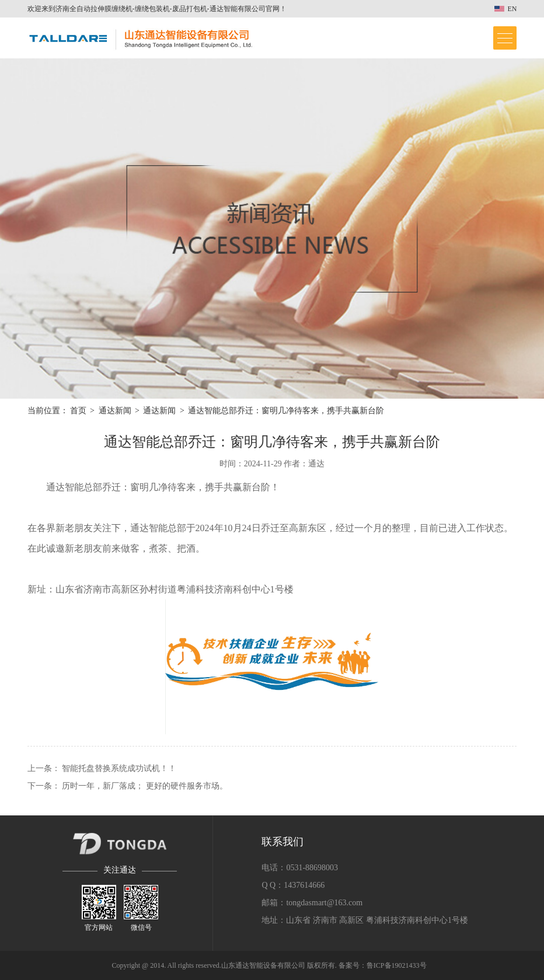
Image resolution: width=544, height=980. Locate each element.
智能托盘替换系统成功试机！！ (119, 768)
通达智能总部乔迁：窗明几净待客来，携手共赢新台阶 (286, 411)
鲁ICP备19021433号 (397, 965)
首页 (78, 411)
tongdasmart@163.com (324, 903)
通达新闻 (115, 411)
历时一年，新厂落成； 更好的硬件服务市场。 (145, 786)
